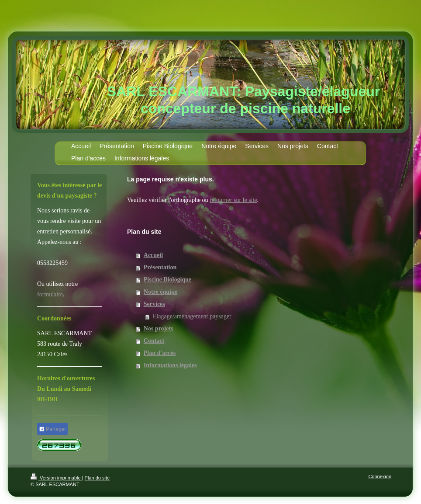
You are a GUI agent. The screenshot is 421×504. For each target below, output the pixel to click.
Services (154, 304)
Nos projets (159, 328)
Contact (154, 341)
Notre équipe (160, 292)
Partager (52, 429)
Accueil (153, 255)
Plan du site (97, 478)
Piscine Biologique (167, 280)
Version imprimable (56, 478)
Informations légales (170, 365)
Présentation (160, 267)
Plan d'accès (160, 353)
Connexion (380, 476)
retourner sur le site (233, 200)
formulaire (50, 294)
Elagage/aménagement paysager (192, 316)
